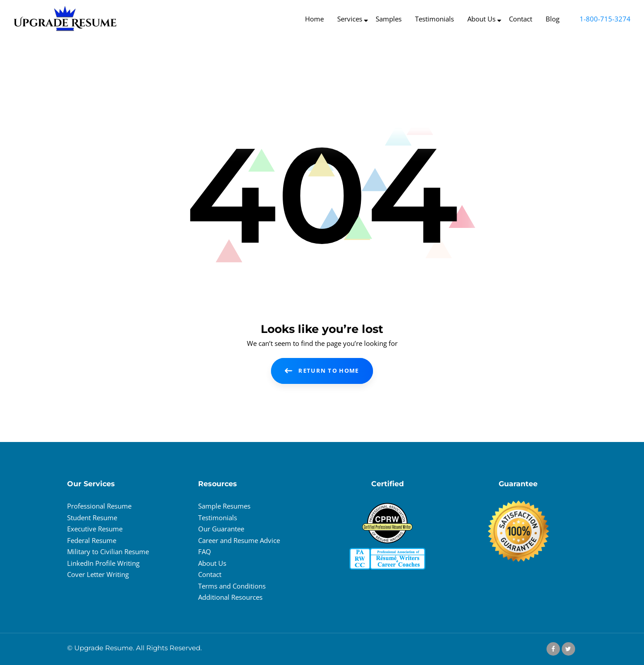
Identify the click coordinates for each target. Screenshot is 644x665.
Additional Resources (230, 597)
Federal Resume (92, 540)
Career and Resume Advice (239, 540)
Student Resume (92, 518)
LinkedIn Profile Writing (103, 563)
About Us (212, 563)
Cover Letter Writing (98, 574)
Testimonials (218, 518)
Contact (210, 574)
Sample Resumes (224, 506)
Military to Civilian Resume (108, 551)
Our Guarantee (221, 529)
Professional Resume (99, 506)
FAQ (205, 551)
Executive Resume (95, 529)
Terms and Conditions (232, 586)
